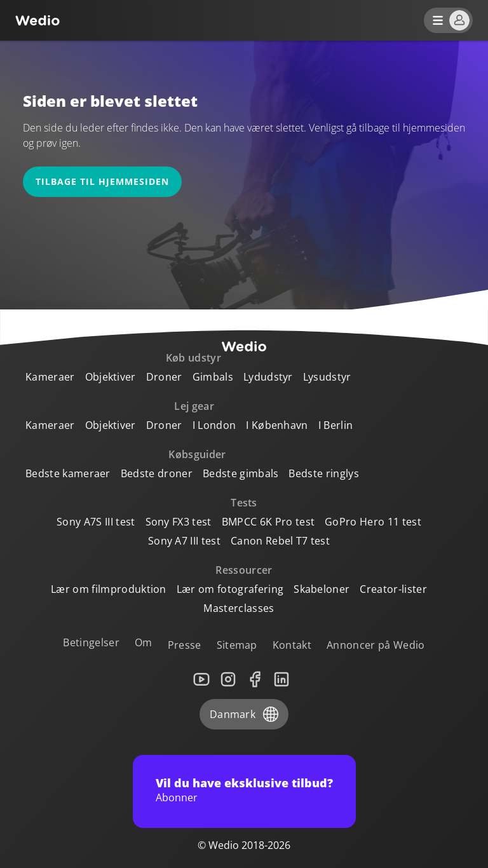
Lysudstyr (327, 377)
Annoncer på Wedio (376, 645)
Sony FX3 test (179, 522)
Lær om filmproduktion (109, 589)
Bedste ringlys (323, 473)
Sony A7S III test (96, 522)
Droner (164, 377)
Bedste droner (157, 473)
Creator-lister (393, 589)
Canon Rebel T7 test (280, 541)
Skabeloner (322, 589)
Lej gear (194, 406)
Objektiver (111, 377)
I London (214, 425)
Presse (185, 645)
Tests (244, 503)
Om (144, 642)
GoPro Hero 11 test (373, 522)
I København (277, 425)
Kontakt (292, 645)
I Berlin (336, 425)
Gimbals (213, 377)
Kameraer (50, 377)
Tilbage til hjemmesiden (102, 181)
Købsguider (197, 454)
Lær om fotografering (230, 589)
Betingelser (91, 642)
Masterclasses (239, 608)
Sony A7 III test (184, 541)
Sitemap (237, 645)
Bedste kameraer (68, 473)
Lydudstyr (268, 377)
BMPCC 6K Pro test (268, 522)
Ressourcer (244, 570)
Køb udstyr (193, 358)
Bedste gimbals (241, 473)
